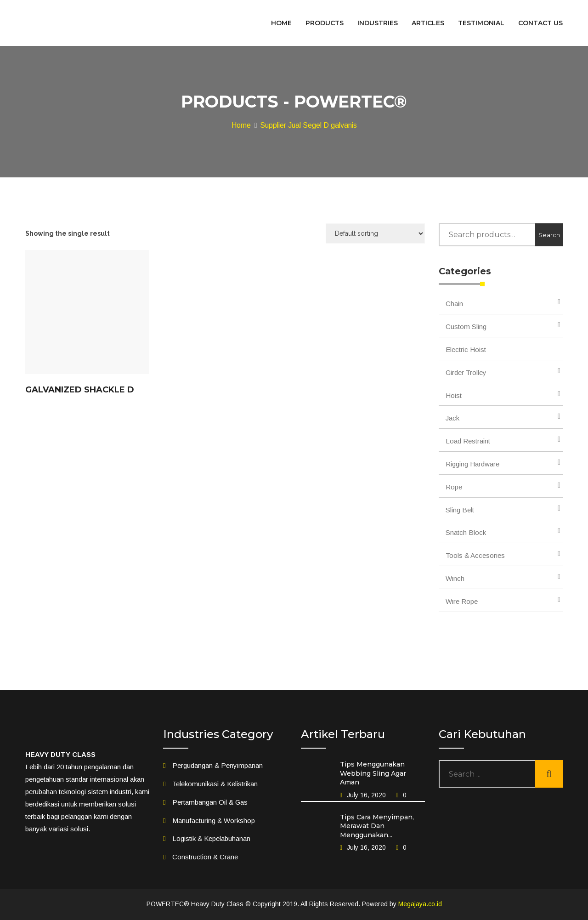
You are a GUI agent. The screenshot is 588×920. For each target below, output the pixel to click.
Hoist (454, 395)
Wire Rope (462, 601)
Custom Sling (466, 327)
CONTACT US (540, 23)
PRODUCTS (325, 23)
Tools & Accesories (475, 555)
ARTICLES (428, 23)
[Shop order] (375, 233)
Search (549, 235)
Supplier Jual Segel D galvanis (308, 125)
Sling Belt (460, 510)
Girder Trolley (466, 372)
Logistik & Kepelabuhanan (211, 838)
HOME (281, 23)
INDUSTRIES (378, 23)
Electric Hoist (466, 349)
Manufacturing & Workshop (214, 821)
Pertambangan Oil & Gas (210, 802)
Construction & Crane (205, 857)
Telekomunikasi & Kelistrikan (215, 784)
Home (241, 125)
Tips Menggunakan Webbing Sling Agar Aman (373, 773)
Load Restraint (468, 441)
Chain (454, 304)
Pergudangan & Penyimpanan (218, 765)
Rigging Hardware (472, 464)
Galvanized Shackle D (80, 390)
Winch (455, 578)
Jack (452, 418)
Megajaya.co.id (420, 904)
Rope (454, 487)
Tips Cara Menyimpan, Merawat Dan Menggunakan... (377, 826)
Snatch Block (466, 532)
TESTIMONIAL (481, 23)
